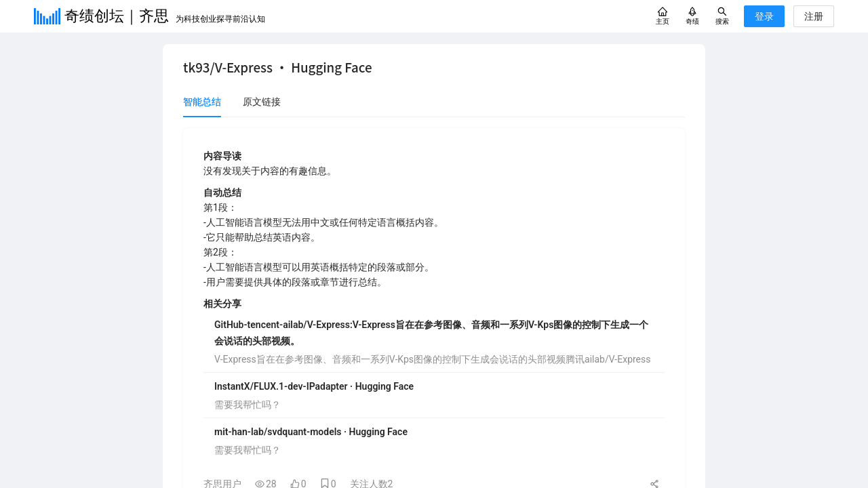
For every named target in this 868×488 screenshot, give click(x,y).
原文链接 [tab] (262, 102)
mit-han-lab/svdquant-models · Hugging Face (311, 432)
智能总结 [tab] (202, 102)
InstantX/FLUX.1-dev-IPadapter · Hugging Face (314, 386)
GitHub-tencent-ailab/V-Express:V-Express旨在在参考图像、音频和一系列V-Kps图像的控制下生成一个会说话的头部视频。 (431, 333)
